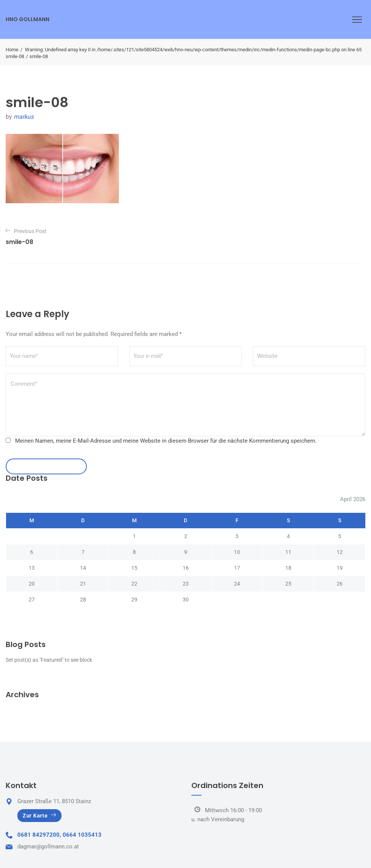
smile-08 (15, 56)
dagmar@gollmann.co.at (48, 847)
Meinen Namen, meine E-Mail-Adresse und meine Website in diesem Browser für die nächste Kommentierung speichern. (166, 441)
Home (12, 50)
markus (24, 117)
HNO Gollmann (28, 19)
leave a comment (46, 466)
